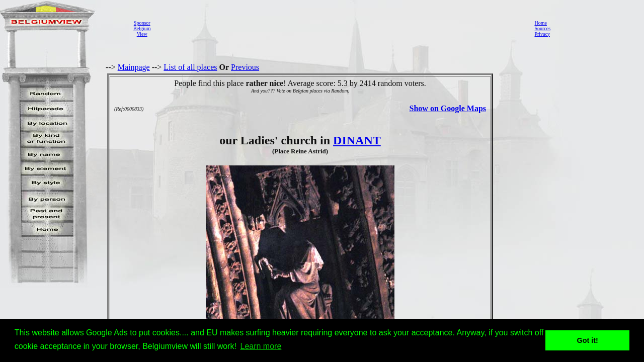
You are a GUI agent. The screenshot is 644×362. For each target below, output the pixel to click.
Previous (245, 67)
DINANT (357, 140)
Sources (542, 28)
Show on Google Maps (448, 108)
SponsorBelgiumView (142, 28)
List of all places (190, 67)
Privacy (542, 34)
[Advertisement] (340, 28)
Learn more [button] (261, 346)
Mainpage (134, 67)
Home (540, 23)
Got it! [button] (588, 340)
